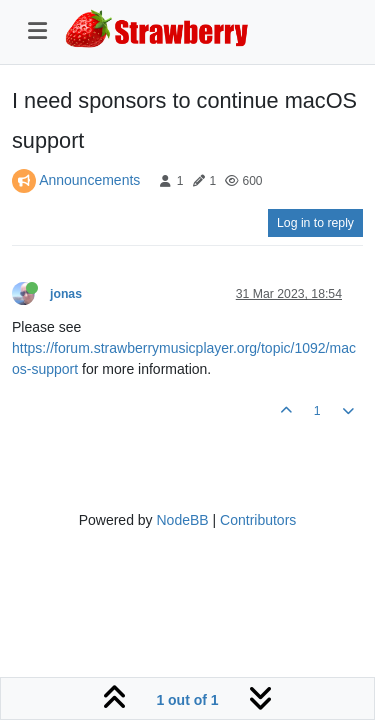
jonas (66, 294)
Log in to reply (315, 223)
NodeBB (182, 520)
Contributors (258, 520)
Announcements (89, 180)
